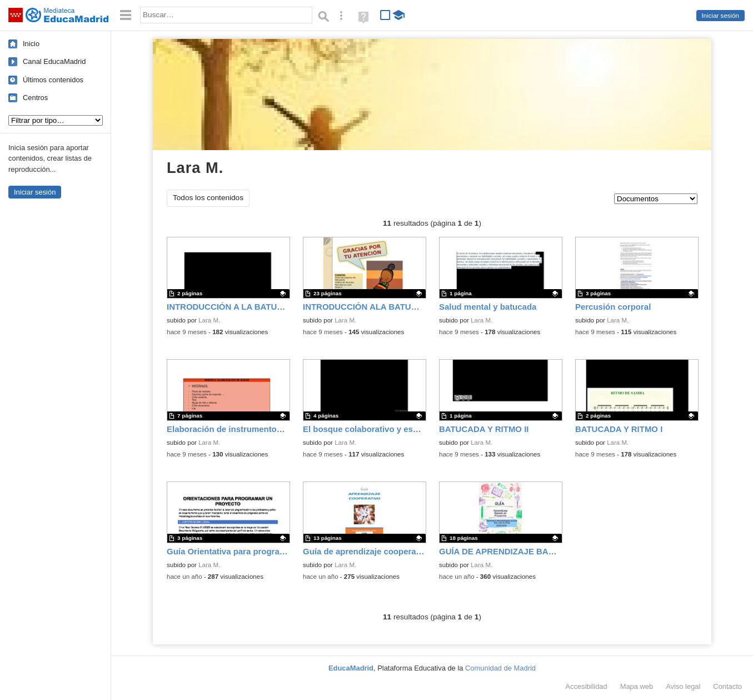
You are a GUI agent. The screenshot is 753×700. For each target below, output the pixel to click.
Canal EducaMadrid (54, 61)
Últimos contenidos (53, 80)
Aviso (683, 686)
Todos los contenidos (208, 198)
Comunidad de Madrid (500, 668)
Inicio (31, 44)
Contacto (727, 686)
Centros (35, 98)
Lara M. (209, 320)
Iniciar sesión (720, 16)
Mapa (637, 686)
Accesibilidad (586, 686)
